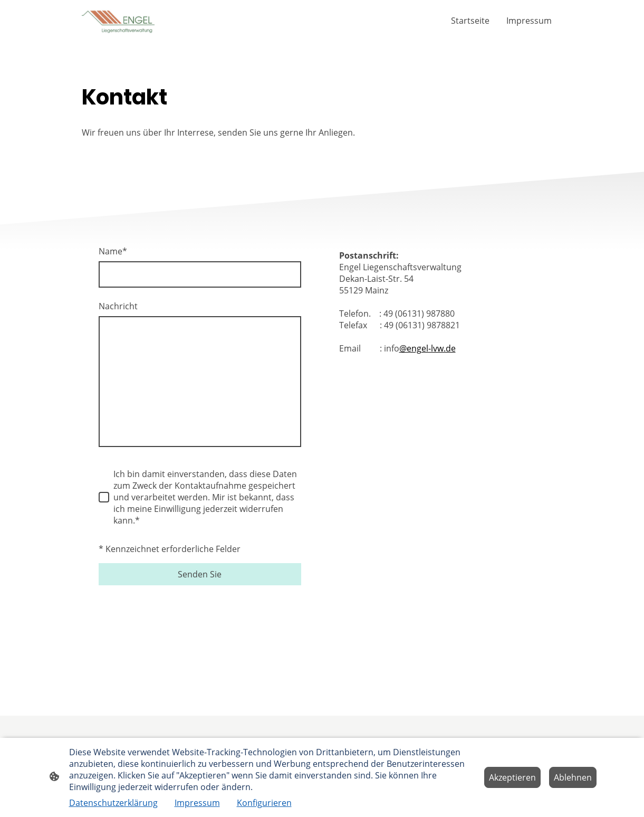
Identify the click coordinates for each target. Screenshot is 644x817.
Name (113, 251)
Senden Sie (200, 574)
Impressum (197, 803)
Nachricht (118, 306)
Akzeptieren (512, 777)
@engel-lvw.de (427, 348)
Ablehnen (573, 777)
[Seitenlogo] (118, 21)
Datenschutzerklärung (113, 803)
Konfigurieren (264, 803)
